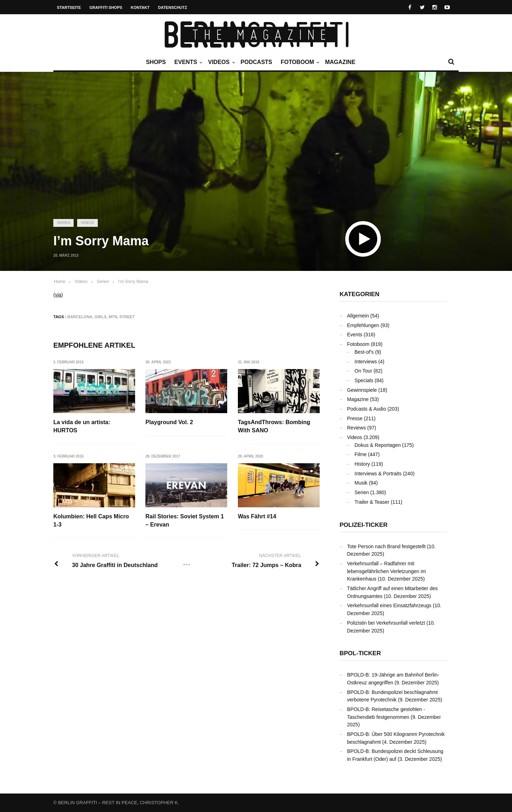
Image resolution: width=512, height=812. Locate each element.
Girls (101, 317)
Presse (355, 418)
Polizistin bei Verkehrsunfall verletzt (386, 623)
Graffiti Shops (106, 7)
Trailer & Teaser (372, 502)
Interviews (366, 362)
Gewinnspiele (362, 390)
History (362, 464)
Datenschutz (173, 7)
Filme (361, 454)
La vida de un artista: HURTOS (82, 426)
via (58, 295)
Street (127, 317)
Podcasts (257, 62)
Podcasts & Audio (367, 409)
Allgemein (358, 316)
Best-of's (364, 352)
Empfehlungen (363, 325)
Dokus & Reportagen (378, 445)
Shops (156, 62)
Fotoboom (299, 62)
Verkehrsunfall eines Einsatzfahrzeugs (389, 605)
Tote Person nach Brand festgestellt (386, 546)
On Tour (363, 371)
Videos (220, 62)
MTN (113, 317)
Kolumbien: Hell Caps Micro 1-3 (91, 520)
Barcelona (80, 317)
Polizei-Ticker (364, 525)
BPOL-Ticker (360, 653)
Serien (63, 223)
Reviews (356, 428)
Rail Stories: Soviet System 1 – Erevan (185, 520)
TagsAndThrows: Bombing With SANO (274, 426)
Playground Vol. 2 (170, 422)
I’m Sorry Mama (133, 282)
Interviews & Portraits (378, 474)
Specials (364, 380)
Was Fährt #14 (257, 516)
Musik (361, 483)
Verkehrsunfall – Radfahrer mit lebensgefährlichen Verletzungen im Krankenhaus (386, 571)
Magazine (340, 62)
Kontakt (140, 7)
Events (187, 62)
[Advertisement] (256, 158)
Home (60, 282)
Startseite (69, 7)
